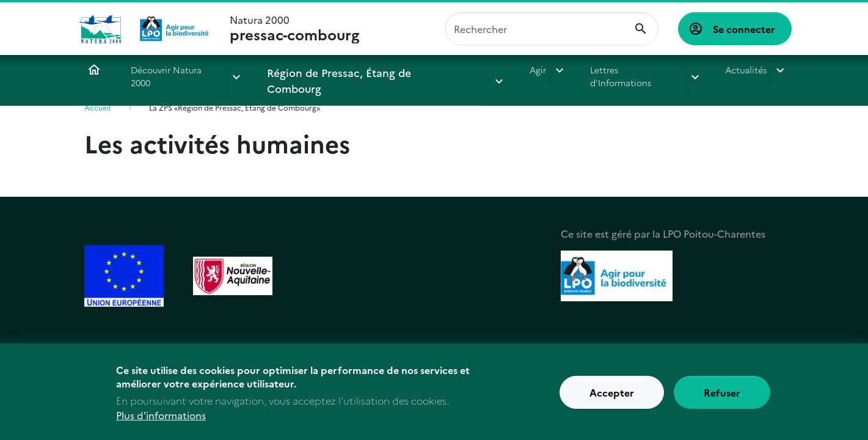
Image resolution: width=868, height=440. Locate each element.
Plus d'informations (161, 421)
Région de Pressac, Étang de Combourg (349, 70)
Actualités (690, 70)
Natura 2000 (294, 29)
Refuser (722, 399)
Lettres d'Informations (580, 70)
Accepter (612, 399)
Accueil (94, 70)
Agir (483, 70)
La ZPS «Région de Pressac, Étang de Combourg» (235, 107)
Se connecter (744, 29)
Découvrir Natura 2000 (177, 70)
